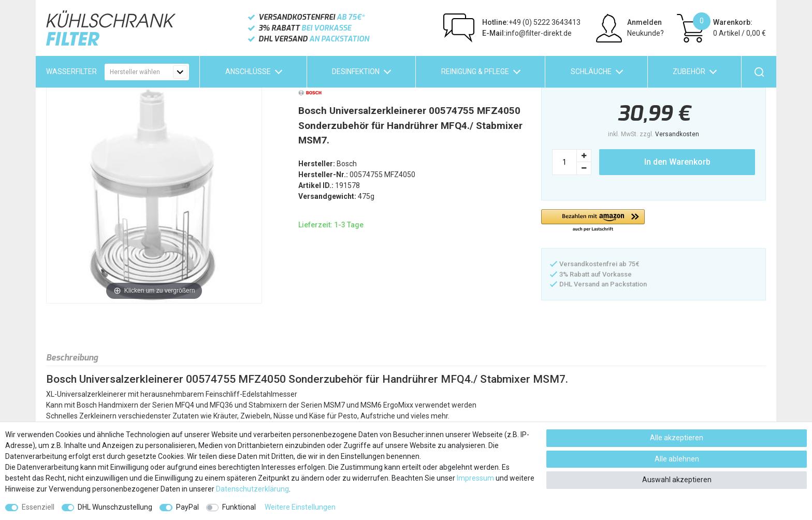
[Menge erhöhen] (584, 156)
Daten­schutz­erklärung (252, 489)
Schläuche (591, 71)
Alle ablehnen (677, 459)
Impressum (475, 478)
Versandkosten (677, 134)
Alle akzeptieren (677, 438)
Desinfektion (356, 71)
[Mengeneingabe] (564, 162)
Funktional (239, 507)
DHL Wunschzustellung (115, 507)
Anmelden (644, 22)
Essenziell (38, 507)
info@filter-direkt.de (527, 33)
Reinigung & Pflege (475, 71)
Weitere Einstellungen (300, 507)
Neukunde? (646, 33)
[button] (593, 221)
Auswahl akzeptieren (677, 480)
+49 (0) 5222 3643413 (531, 22)
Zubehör (689, 71)
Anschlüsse (248, 71)
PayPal (187, 507)
